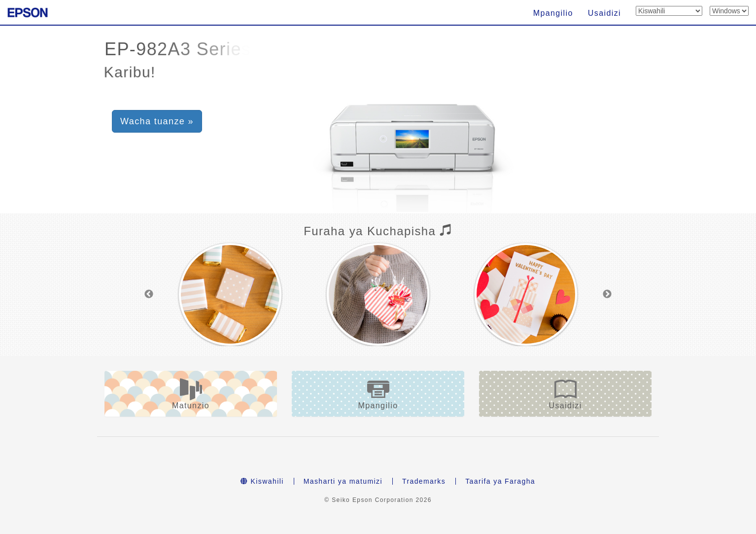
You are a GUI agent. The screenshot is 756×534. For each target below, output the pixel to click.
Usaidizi (604, 13)
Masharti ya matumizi (343, 481)
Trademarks (424, 481)
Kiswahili (262, 481)
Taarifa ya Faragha (500, 481)
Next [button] (607, 294)
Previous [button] (149, 294)
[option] (230, 294)
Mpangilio (553, 13)
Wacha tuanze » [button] (157, 121)
